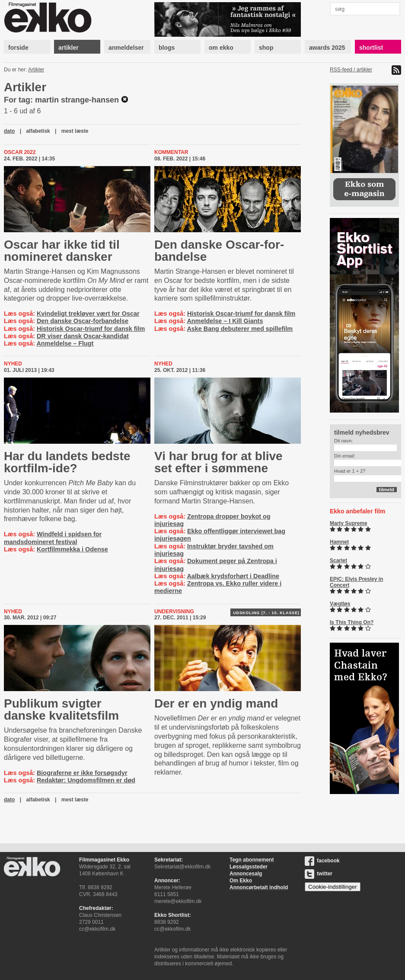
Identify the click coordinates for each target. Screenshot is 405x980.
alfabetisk (38, 131)
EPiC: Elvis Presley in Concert (356, 582)
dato (9, 131)
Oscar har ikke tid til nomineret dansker (62, 251)
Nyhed (13, 364)
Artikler (36, 70)
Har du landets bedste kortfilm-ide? (67, 462)
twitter (319, 874)
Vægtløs (340, 604)
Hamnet (339, 542)
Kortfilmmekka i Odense (72, 549)
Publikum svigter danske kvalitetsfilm (61, 709)
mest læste (75, 131)
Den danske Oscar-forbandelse (83, 321)
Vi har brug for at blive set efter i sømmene (218, 462)
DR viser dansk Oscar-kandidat (83, 336)
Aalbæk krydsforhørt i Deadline (233, 576)
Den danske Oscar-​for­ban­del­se (219, 251)
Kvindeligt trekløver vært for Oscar (88, 314)
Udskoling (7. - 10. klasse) (266, 613)
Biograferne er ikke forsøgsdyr (82, 773)
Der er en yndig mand (216, 703)
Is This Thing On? (352, 622)
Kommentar (171, 152)
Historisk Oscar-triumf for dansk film (91, 329)
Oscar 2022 (20, 152)
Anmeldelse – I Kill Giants (225, 321)
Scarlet (338, 560)
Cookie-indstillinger (333, 887)
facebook (322, 861)
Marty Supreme (349, 523)
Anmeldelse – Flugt (65, 343)
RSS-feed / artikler (351, 70)
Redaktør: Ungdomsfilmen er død (86, 780)
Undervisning (174, 612)
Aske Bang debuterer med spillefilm (240, 329)
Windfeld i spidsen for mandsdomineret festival (53, 538)
